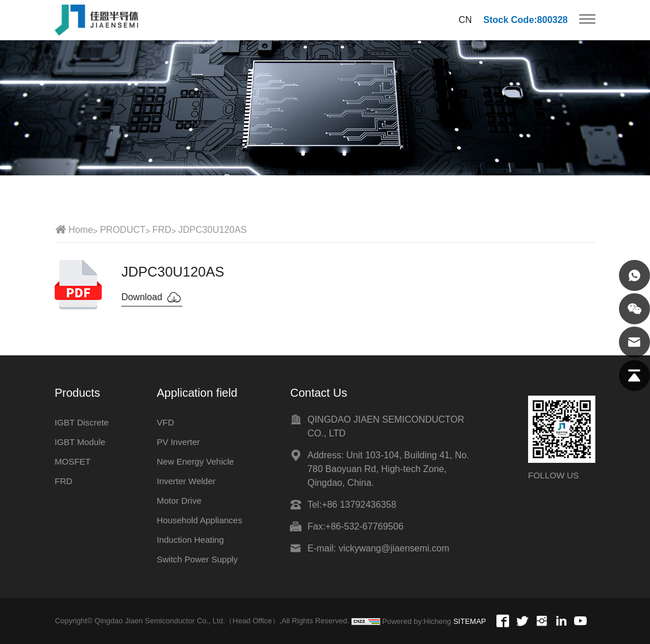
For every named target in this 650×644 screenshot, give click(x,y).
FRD (162, 230)
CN (465, 20)
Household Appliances (199, 520)
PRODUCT (123, 230)
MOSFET (73, 461)
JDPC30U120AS (213, 230)
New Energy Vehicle (195, 461)
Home (81, 230)
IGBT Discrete (82, 422)
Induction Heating (190, 540)
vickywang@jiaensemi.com (394, 548)
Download (152, 297)
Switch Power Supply (197, 559)
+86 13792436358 (359, 505)
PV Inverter (178, 442)
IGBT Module (80, 442)
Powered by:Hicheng (416, 621)
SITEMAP (470, 621)
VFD (165, 422)
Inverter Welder (186, 481)
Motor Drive (179, 501)
